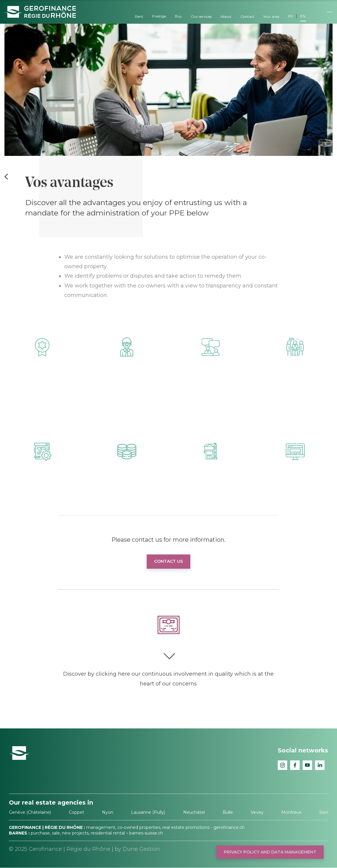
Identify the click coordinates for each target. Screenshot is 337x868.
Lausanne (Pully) (148, 812)
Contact (247, 16)
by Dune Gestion (137, 849)
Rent (139, 16)
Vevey (257, 812)
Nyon (108, 812)
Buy (178, 16)
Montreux (291, 812)
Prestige (159, 16)
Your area (271, 16)
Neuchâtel (194, 812)
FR (290, 16)
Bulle (228, 812)
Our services (201, 16)
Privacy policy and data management (270, 852)
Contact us (168, 561)
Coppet (76, 812)
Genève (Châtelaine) (30, 812)
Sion (324, 812)
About (226, 16)
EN (303, 16)
